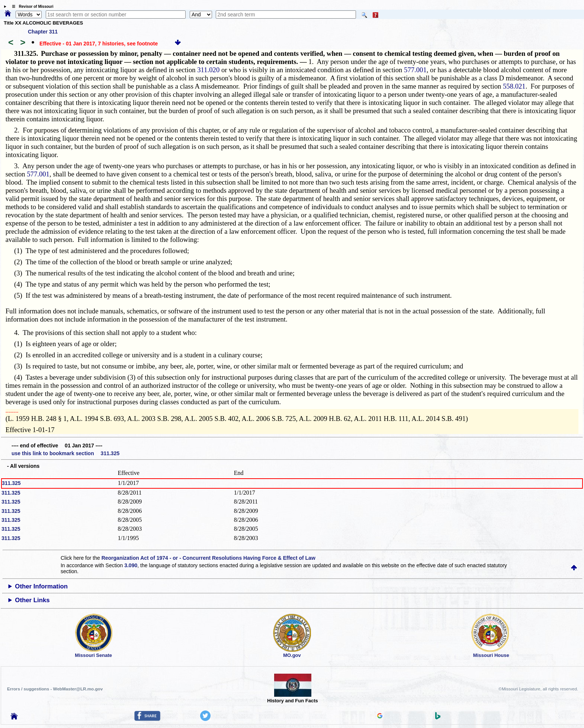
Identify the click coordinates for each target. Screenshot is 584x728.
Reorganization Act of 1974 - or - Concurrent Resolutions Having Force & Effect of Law (208, 558)
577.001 (415, 70)
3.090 (131, 565)
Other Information (41, 586)
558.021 (514, 86)
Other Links (32, 600)
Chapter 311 (43, 32)
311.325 (11, 483)
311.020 (208, 70)
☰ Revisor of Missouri (31, 7)
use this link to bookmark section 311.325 (65, 453)
